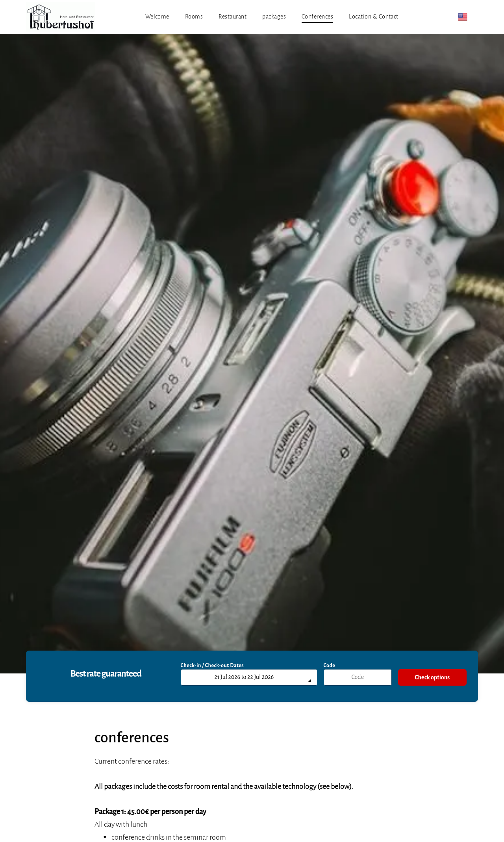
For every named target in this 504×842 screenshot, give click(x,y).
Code (330, 666)
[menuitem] (157, 17)
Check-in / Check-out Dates (212, 666)
